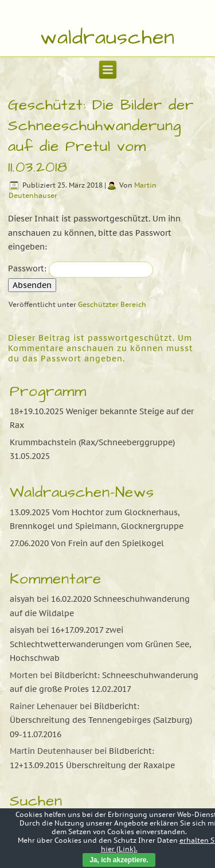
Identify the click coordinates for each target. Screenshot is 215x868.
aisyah (22, 599)
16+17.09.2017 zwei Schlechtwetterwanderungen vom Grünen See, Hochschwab (100, 644)
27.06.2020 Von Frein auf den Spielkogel (87, 543)
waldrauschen (107, 38)
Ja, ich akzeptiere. (119, 860)
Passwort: (81, 268)
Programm (48, 391)
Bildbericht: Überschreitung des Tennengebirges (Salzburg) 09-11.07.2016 (101, 720)
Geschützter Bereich (112, 304)
